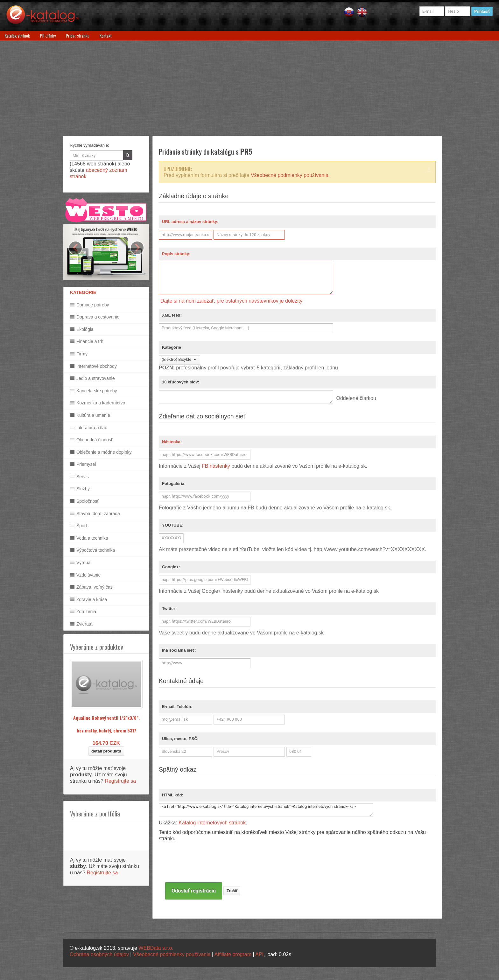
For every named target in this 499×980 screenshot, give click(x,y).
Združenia (83, 612)
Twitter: (169, 609)
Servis (79, 477)
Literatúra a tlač (88, 428)
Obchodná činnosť (91, 440)
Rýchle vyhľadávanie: (89, 145)
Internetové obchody (93, 366)
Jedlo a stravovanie (92, 378)
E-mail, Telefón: (177, 707)
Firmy (79, 354)
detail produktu (106, 751)
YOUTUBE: (173, 525)
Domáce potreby (90, 305)
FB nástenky (216, 466)
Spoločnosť (84, 501)
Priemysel (83, 464)
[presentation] (214, 870)
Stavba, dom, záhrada (95, 514)
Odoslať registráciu (194, 891)
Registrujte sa (120, 781)
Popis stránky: (176, 254)
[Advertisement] (250, 88)
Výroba (80, 563)
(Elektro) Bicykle (179, 360)
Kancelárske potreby (94, 391)
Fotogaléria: (174, 483)
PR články (48, 36)
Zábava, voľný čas (91, 587)
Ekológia (82, 329)
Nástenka (171, 442)
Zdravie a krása (88, 599)
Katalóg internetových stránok (212, 823)
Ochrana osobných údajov (99, 954)
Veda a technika (89, 538)
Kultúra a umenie (90, 415)
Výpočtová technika (92, 550)
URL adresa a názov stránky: (190, 222)
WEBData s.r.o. (156, 948)
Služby (80, 489)
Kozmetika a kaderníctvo (98, 403)
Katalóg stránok (17, 36)
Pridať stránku (78, 36)
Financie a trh (87, 341)
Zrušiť (232, 891)
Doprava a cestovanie (95, 317)
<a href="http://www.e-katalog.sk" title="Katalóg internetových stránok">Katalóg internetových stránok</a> (266, 810)
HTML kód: (173, 795)
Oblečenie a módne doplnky (101, 452)
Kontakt (106, 36)
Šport (78, 526)
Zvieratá (81, 624)
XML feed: (172, 315)
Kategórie (172, 347)
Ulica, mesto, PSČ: (180, 739)
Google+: (171, 567)
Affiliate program (233, 954)
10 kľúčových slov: (181, 382)
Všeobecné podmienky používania (290, 175)
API (259, 954)
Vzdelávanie (85, 575)
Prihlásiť (482, 11)
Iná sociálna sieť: (179, 650)
